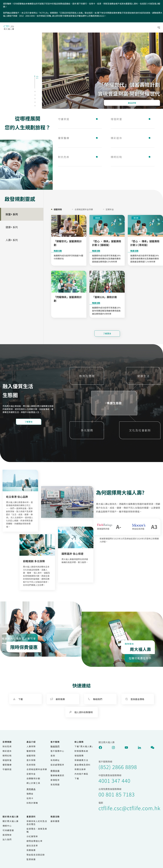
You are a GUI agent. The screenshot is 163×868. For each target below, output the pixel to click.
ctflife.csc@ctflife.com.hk (129, 808)
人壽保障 (31, 746)
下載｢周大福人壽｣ (84, 746)
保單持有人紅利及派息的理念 (37, 823)
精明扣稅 (133, 157)
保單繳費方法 (81, 760)
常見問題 (55, 784)
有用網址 (55, 760)
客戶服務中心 (57, 751)
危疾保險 (31, 765)
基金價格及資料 (83, 765)
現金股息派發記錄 (36, 855)
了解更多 (107, 334)
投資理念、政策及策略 (37, 830)
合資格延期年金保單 (37, 769)
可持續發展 (8, 830)
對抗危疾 (80, 157)
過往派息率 (32, 846)
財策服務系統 (81, 751)
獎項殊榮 (7, 835)
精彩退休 (133, 138)
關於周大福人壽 (10, 821)
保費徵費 (31, 850)
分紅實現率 (32, 836)
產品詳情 (132, 103)
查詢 (53, 756)
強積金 (30, 794)
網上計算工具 (33, 783)
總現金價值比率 (35, 841)
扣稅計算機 (32, 803)
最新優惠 (55, 821)
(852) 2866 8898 (118, 767)
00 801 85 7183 (117, 794)
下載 (77, 778)
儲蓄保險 (31, 756)
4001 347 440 (114, 781)
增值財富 (133, 119)
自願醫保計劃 (33, 778)
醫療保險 (31, 751)
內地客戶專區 (81, 774)
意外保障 (31, 760)
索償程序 (55, 780)
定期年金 (31, 774)
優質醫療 (80, 138)
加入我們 (7, 839)
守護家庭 (80, 119)
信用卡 (30, 798)
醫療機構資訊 (57, 775)
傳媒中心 (7, 826)
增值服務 (79, 756)
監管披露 (31, 859)
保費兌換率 (80, 769)
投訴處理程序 (57, 765)
